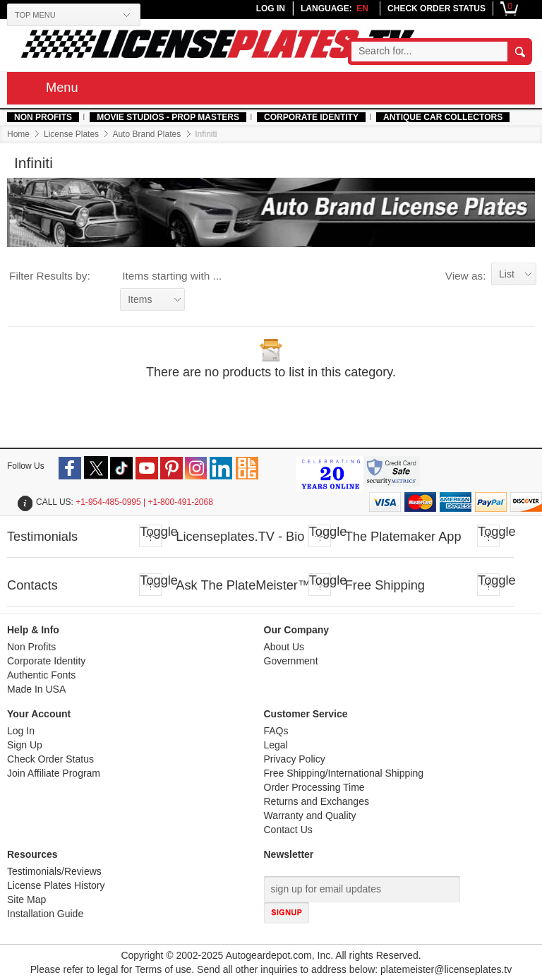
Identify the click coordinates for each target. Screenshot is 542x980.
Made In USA (36, 689)
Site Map (26, 900)
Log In (21, 731)
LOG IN (271, 8)
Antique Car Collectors (443, 117)
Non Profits (43, 117)
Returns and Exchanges (317, 802)
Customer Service (306, 714)
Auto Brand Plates (146, 134)
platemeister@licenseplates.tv (446, 969)
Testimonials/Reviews (54, 872)
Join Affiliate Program (54, 773)
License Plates (71, 134)
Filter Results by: (50, 276)
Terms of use (163, 969)
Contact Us (288, 830)
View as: (466, 276)
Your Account (39, 714)
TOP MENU (35, 15)
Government (291, 661)
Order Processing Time (314, 788)
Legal (276, 745)
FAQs (276, 731)
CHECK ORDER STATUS (436, 8)
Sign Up (25, 745)
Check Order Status (50, 759)
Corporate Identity (311, 117)
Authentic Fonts (41, 675)
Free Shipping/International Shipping (344, 773)
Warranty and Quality (310, 816)
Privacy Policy (295, 759)
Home (18, 134)
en (362, 8)
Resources (32, 855)
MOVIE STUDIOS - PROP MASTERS (168, 117)
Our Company (297, 630)
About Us (284, 647)
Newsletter (289, 855)
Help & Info (33, 630)
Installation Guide (45, 914)
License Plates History (56, 886)
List (507, 274)
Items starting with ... (172, 276)
